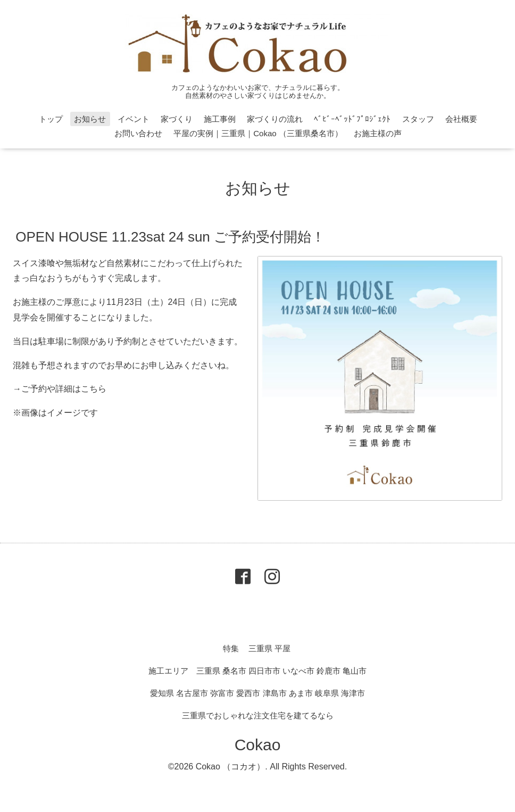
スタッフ (418, 119)
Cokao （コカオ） (231, 767)
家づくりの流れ (275, 119)
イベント (134, 119)
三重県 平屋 (269, 648)
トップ (51, 119)
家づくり (177, 119)
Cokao (258, 745)
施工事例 (220, 119)
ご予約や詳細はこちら (64, 389)
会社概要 (461, 119)
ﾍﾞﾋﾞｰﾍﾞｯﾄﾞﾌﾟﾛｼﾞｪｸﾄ (352, 119)
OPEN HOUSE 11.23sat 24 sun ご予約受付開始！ (170, 236)
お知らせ (90, 119)
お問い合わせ (138, 133)
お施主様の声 (378, 133)
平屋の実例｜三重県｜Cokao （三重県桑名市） (258, 133)
